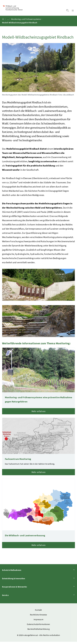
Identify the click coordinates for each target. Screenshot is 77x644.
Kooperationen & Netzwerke (38, 589)
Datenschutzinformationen (38, 626)
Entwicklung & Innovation (38, 581)
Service (38, 597)
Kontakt (38, 612)
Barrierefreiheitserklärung (38, 631)
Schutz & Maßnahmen (38, 572)
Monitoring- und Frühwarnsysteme (26, 21)
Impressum (38, 622)
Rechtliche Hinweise (38, 617)
